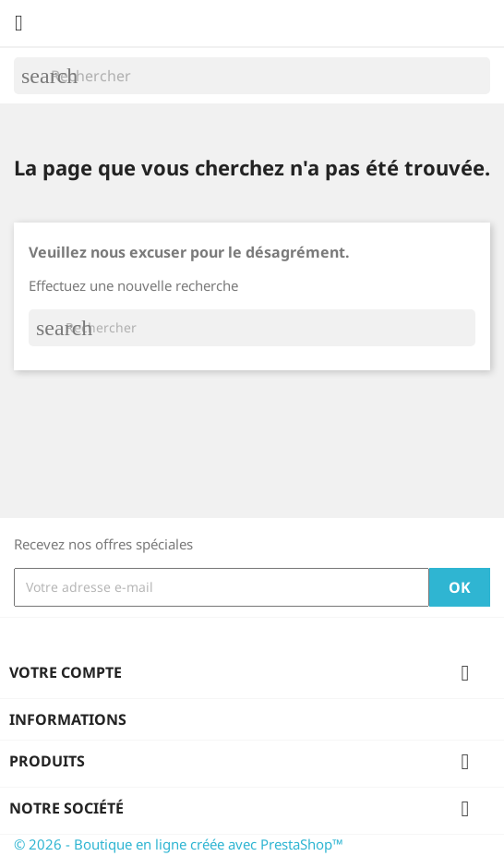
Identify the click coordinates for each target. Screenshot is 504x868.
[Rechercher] (252, 76)
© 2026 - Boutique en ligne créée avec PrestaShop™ (179, 844)
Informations (68, 719)
